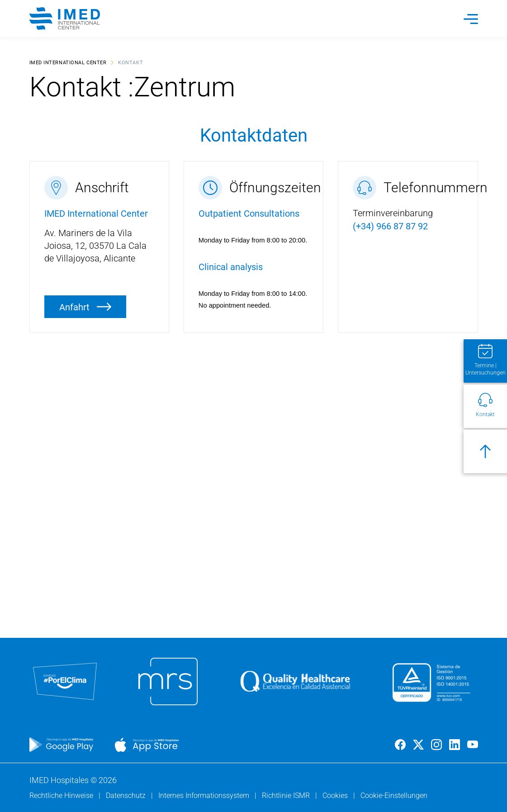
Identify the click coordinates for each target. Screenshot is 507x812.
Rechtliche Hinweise (62, 795)
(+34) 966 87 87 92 (390, 226)
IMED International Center (68, 62)
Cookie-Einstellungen (394, 795)
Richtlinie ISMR (287, 795)
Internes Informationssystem (205, 795)
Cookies (336, 795)
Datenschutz (127, 795)
